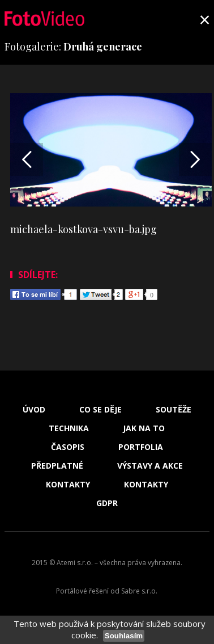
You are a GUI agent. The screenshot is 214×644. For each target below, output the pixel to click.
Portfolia (141, 447)
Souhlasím (124, 636)
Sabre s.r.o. (139, 591)
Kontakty (68, 485)
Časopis (68, 447)
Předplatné (57, 466)
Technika (69, 428)
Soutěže (174, 410)
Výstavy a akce (150, 466)
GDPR (107, 503)
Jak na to (144, 428)
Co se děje (100, 410)
